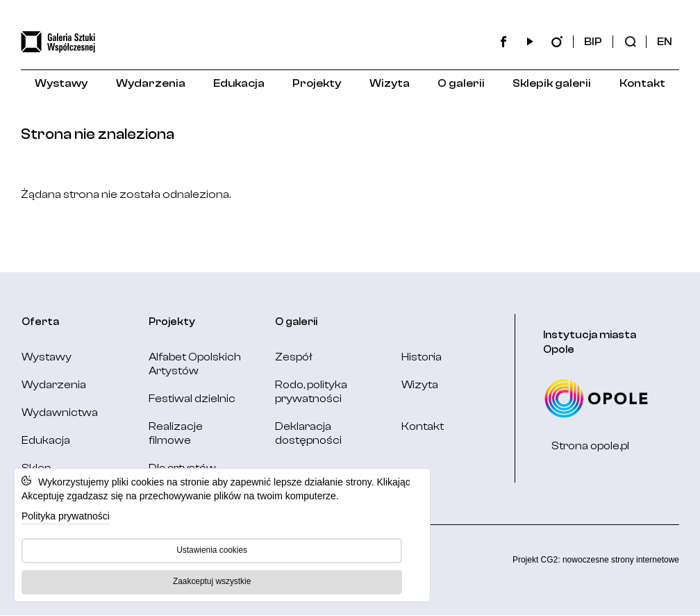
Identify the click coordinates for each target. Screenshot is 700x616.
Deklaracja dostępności (308, 433)
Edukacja (239, 83)
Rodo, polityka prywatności (311, 392)
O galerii (461, 83)
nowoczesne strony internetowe (621, 560)
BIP (593, 42)
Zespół (294, 357)
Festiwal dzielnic (192, 399)
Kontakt (642, 83)
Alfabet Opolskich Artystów (195, 364)
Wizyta (390, 83)
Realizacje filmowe (176, 433)
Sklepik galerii (552, 83)
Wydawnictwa (60, 413)
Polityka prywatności (66, 516)
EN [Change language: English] (665, 42)
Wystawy (61, 83)
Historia (422, 357)
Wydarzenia (151, 83)
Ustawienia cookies (212, 550)
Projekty (317, 83)
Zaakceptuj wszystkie (212, 581)
